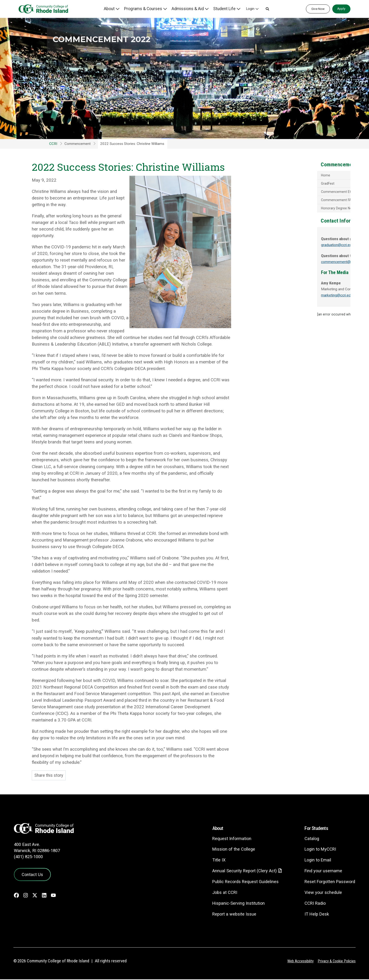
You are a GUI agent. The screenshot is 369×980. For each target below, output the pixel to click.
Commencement (78, 144)
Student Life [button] (225, 9)
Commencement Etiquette (287, 193)
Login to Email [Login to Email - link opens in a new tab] (316, 860)
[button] (267, 9)
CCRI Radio (313, 904)
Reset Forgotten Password (328, 882)
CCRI (53, 144)
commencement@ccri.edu (290, 264)
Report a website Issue (229, 915)
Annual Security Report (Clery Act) (240, 871)
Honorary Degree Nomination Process (297, 210)
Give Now (318, 9)
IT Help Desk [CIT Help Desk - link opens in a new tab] (314, 914)
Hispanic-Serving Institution (233, 904)
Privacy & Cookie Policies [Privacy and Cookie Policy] (335, 962)
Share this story (50, 776)
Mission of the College (228, 850)
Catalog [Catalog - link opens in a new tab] (309, 839)
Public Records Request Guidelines (241, 882)
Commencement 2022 (118, 38)
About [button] (117, 9)
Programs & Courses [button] (150, 9)
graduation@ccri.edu (285, 247)
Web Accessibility (297, 962)
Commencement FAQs (285, 201)
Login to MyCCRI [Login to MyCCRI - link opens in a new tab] (318, 850)
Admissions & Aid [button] (191, 9)
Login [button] (250, 9)
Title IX (213, 860)
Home (272, 176)
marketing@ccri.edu (285, 298)
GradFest (274, 184)
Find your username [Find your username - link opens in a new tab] (321, 871)
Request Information (227, 839)
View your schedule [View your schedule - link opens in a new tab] (321, 893)
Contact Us (31, 874)
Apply (341, 8)
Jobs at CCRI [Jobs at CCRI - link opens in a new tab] (219, 893)
